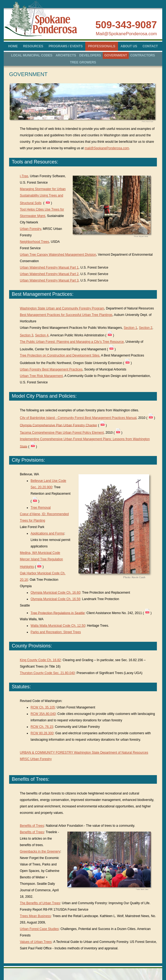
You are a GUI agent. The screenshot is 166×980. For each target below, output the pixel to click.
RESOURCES (33, 46)
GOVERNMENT (116, 55)
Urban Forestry (30, 229)
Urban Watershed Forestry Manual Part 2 (49, 274)
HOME (13, 46)
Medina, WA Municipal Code (40, 553)
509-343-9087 (126, 25)
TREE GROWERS (83, 62)
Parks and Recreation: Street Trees (56, 632)
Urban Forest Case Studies (39, 929)
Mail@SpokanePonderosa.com (126, 34)
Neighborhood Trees (34, 242)
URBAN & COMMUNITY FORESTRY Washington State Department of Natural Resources (84, 753)
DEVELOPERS (90, 55)
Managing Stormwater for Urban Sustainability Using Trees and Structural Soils (43, 196)
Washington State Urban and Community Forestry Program (62, 308)
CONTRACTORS (143, 55)
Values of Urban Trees (36, 942)
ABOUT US (129, 46)
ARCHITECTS (66, 55)
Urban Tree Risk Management (41, 376)
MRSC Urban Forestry (36, 759)
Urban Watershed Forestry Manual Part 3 (49, 280)
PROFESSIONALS (102, 46)
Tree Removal (41, 508)
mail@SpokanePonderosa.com (107, 148)
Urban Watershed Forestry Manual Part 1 (49, 268)
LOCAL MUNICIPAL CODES (32, 55)
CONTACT (150, 46)
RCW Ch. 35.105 (43, 707)
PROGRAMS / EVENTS (66, 46)
